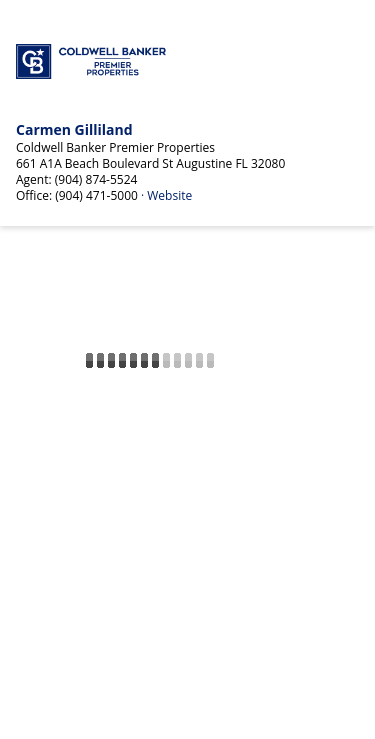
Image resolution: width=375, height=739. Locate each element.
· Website (166, 195)
